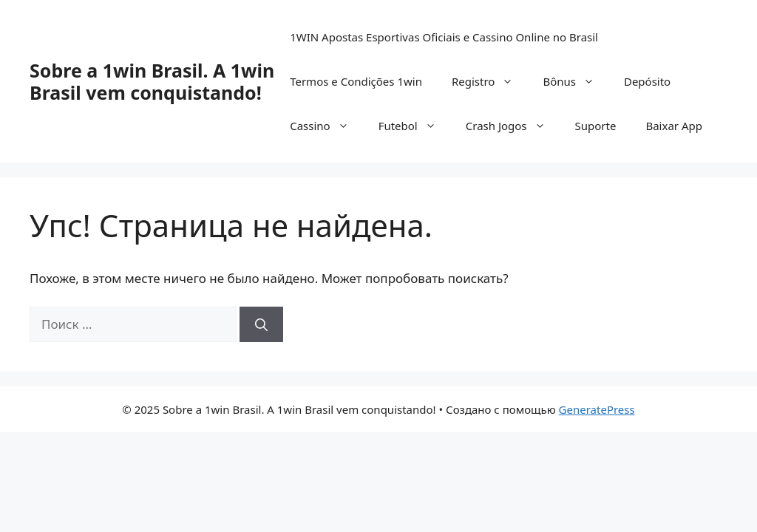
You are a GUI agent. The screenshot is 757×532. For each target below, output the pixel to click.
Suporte (596, 126)
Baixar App (674, 126)
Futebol (415, 126)
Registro (490, 81)
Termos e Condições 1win (356, 81)
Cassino (326, 126)
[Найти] (261, 324)
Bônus (576, 81)
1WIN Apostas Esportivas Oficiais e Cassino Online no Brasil (444, 37)
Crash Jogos (513, 126)
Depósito (647, 81)
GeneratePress (597, 409)
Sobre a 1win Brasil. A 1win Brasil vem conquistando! (152, 81)
